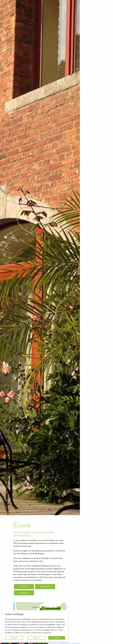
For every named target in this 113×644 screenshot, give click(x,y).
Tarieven (24, 587)
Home (89, 37)
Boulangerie (95, 23)
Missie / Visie (96, 32)
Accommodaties (93, 15)
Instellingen (14, 638)
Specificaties (24, 593)
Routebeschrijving (98, 34)
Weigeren (37, 638)
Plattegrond (45, 587)
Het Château (96, 18)
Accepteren (57, 638)
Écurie (93, 20)
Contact (89, 52)
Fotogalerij (90, 41)
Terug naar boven (97, 641)
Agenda (89, 49)
